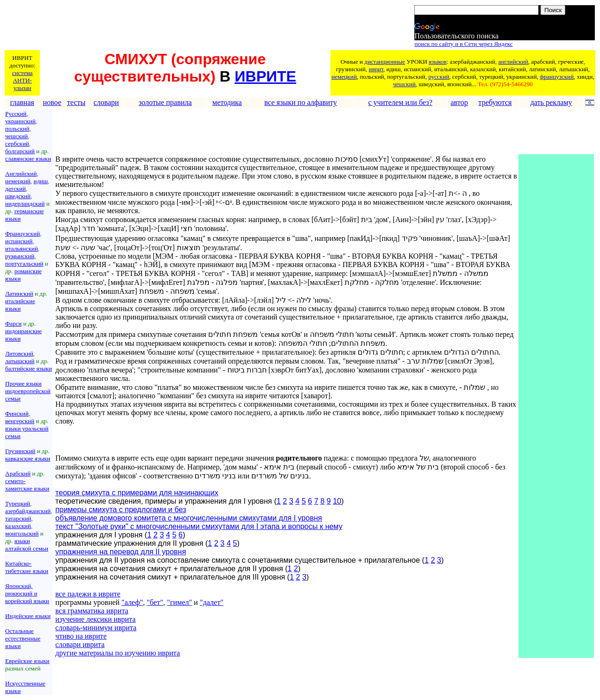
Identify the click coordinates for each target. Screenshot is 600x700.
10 (337, 501)
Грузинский (20, 451)
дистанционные (385, 62)
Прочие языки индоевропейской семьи (28, 391)
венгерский (20, 421)
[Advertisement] (176, 27)
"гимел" (179, 602)
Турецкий (18, 503)
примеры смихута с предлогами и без (121, 510)
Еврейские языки (27, 661)
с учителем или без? (401, 102)
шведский (18, 196)
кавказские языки (28, 458)
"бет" (155, 602)
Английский (21, 174)
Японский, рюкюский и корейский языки (27, 593)
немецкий (344, 77)
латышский (20, 361)
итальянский (22, 249)
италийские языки (20, 305)
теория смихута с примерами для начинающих (137, 493)
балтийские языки (29, 369)
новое (52, 102)
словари (106, 102)
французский (557, 77)
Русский (16, 114)
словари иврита (80, 644)
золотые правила (165, 102)
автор (459, 102)
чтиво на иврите (81, 636)
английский (513, 62)
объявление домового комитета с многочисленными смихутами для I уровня (189, 518)
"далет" (212, 602)
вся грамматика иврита (92, 611)
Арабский (18, 473)
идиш (41, 181)
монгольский (22, 533)
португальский (24, 264)
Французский (22, 234)
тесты (76, 102)
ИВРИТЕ (266, 76)
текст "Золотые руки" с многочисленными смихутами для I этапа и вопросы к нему (199, 526)
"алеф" (132, 602)
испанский (19, 241)
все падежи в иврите (88, 594)
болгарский (20, 151)
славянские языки (28, 159)
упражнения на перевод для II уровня (121, 552)
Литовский (19, 354)
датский (15, 189)
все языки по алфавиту (301, 102)
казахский (18, 526)
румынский (20, 256)
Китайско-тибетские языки (27, 567)
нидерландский (25, 204)
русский (439, 77)
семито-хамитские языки (27, 485)
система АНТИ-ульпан (22, 80)
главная (22, 102)
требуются (495, 102)
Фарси (13, 324)
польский (17, 129)
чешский (404, 84)
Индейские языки (28, 616)
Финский (17, 413)
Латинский (19, 294)
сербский (17, 144)
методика (227, 102)
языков (438, 62)
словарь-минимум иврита (96, 628)
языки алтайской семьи (27, 545)
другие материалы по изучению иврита (118, 653)
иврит (376, 69)
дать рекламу (551, 102)
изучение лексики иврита (95, 619)
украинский (20, 121)
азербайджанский (28, 511)
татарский (18, 518)
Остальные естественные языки (23, 638)
